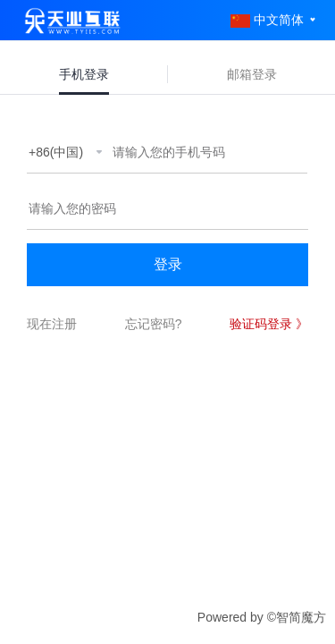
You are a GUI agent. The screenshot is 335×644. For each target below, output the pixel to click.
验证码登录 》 (269, 324)
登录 (168, 264)
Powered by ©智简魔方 (262, 617)
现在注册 (52, 324)
